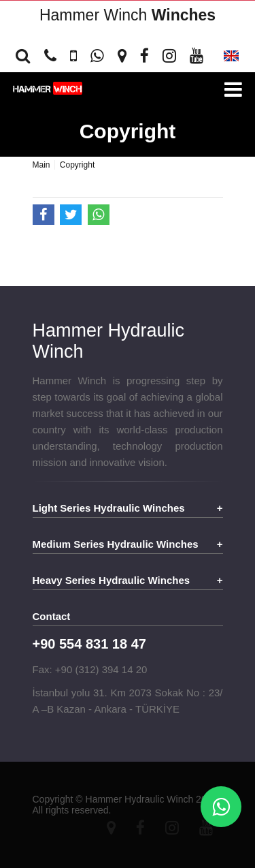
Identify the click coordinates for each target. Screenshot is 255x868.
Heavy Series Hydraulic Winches (112, 580)
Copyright (128, 131)
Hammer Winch (128, 15)
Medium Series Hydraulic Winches (116, 544)
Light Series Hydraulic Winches (109, 508)
